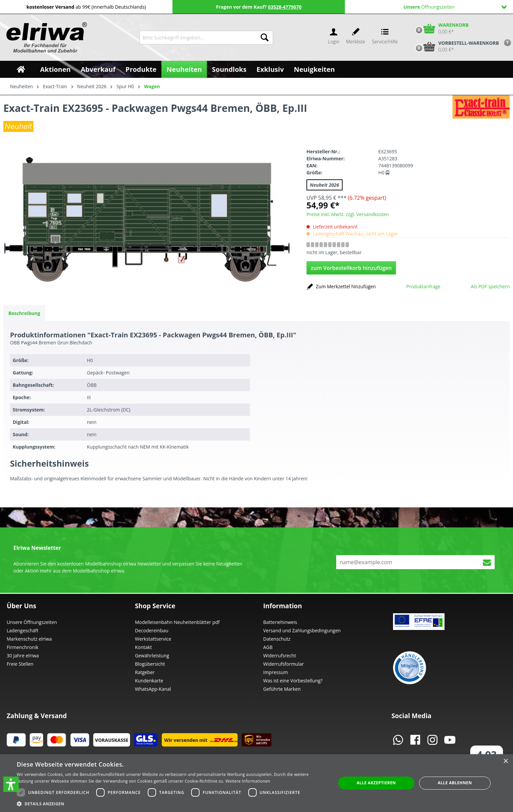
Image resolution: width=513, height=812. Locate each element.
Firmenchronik (23, 647)
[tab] (24, 313)
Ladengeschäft (23, 630)
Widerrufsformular (284, 664)
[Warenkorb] (440, 28)
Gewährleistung (152, 656)
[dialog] (256, 783)
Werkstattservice (153, 639)
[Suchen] (265, 38)
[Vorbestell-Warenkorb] (456, 46)
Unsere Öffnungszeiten (32, 622)
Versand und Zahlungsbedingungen (302, 630)
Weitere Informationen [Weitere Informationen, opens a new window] (248, 781)
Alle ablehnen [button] (455, 783)
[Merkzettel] (356, 38)
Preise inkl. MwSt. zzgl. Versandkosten (348, 214)
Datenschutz (277, 639)
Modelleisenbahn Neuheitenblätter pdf (177, 622)
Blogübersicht (150, 664)
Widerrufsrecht (280, 656)
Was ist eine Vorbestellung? (293, 681)
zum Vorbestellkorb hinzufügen (351, 268)
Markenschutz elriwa (29, 639)
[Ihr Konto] (334, 38)
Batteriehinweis (280, 622)
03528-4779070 (285, 7)
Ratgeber (145, 672)
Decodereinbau (152, 630)
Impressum (276, 672)
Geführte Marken (282, 689)
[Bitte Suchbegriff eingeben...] (198, 38)
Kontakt (144, 647)
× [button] (505, 761)
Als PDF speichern (490, 286)
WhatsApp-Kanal (153, 689)
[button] (11, 784)
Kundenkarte (149, 681)
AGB (268, 647)
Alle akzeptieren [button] (376, 783)
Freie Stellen (20, 664)
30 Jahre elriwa (23, 656)
